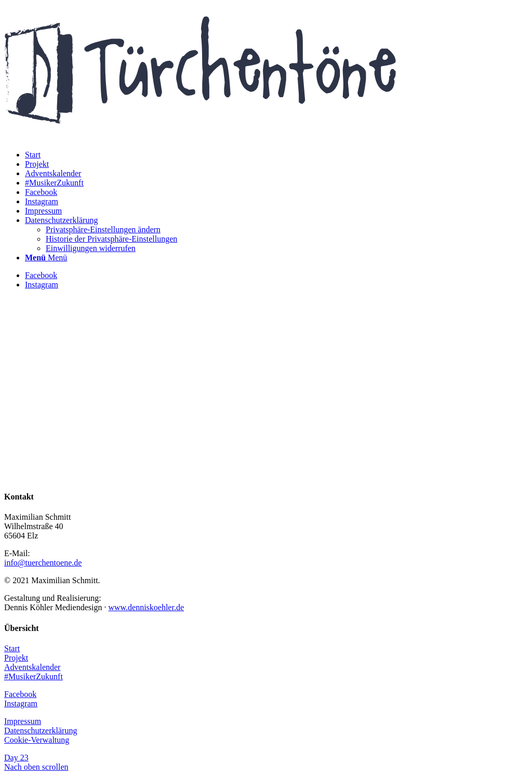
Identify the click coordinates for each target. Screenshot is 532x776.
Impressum (23, 721)
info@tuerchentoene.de (43, 563)
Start (12, 648)
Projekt (16, 658)
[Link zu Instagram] (42, 285)
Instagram (21, 703)
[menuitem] (33, 155)
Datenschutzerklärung (41, 731)
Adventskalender (32, 667)
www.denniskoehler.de (146, 607)
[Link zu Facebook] (41, 275)
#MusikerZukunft (34, 676)
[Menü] (46, 258)
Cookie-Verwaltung (37, 740)
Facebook (20, 694)
